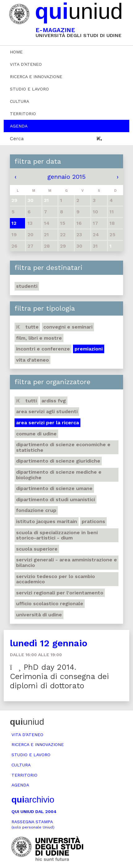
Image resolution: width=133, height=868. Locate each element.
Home (16, 52)
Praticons (93, 521)
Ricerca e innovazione (36, 77)
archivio (33, 800)
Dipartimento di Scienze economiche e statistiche (63, 447)
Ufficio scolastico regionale (50, 604)
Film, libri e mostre (39, 338)
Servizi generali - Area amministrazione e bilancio (66, 562)
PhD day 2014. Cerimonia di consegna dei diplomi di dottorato (59, 676)
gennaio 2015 (66, 177)
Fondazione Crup (36, 510)
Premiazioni (89, 349)
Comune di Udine (36, 434)
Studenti (27, 286)
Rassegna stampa (33, 824)
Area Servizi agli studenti (47, 411)
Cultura (19, 101)
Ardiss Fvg (54, 401)
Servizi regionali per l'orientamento (60, 593)
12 (14, 223)
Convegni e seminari (68, 327)
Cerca (17, 138)
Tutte (27, 327)
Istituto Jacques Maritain (47, 521)
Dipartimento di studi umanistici (56, 499)
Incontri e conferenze (43, 349)
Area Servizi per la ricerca (47, 423)
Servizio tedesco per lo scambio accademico (56, 579)
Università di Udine (39, 615)
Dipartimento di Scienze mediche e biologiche (59, 475)
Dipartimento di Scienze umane (54, 488)
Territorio (23, 114)
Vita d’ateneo (26, 64)
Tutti (26, 401)
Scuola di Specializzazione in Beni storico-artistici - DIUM (57, 535)
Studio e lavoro (29, 89)
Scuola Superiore (37, 549)
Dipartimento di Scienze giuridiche (58, 461)
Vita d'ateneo (32, 360)
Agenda (19, 126)
